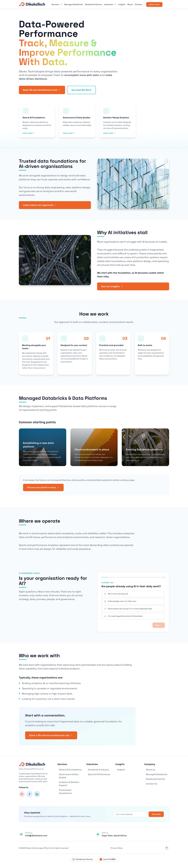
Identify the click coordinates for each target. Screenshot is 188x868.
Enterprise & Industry (98, 770)
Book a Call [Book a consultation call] (154, 4)
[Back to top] (167, 848)
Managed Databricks (74, 4)
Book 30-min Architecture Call (42, 90)
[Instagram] (22, 794)
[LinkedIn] (37, 794)
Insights (122, 4)
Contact (138, 4)
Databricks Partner (94, 4)
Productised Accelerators (65, 792)
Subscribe (156, 814)
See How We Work (82, 90)
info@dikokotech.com (36, 836)
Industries (110, 4)
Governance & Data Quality (68, 776)
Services (57, 4)
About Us (150, 770)
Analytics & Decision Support (68, 784)
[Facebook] (29, 794)
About (130, 4)
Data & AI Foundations (70, 770)
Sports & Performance (98, 774)
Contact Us (151, 784)
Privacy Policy (117, 848)
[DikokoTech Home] (32, 4)
